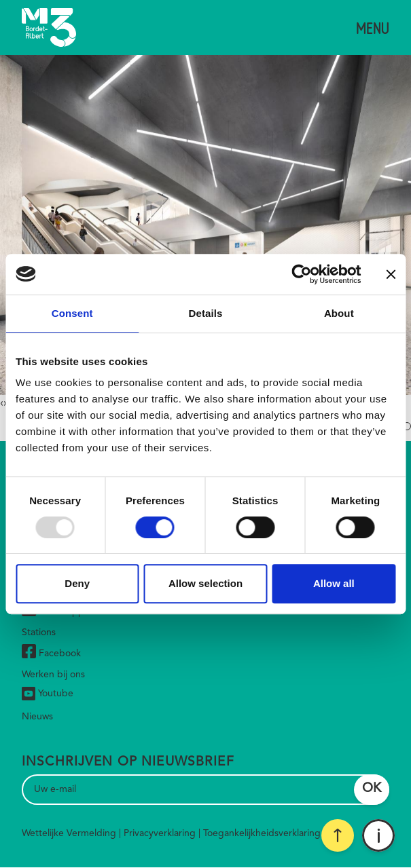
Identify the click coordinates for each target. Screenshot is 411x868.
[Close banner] (391, 274)
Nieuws (37, 717)
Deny (77, 583)
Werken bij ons (53, 675)
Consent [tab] (72, 313)
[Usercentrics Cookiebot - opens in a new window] (301, 274)
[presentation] (2, 403)
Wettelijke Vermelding (69, 833)
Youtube (48, 694)
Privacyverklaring (160, 833)
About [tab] (339, 313)
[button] (407, 426)
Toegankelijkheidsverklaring (262, 833)
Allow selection (205, 583)
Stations (39, 633)
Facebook (51, 653)
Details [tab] (206, 313)
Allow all (334, 583)
